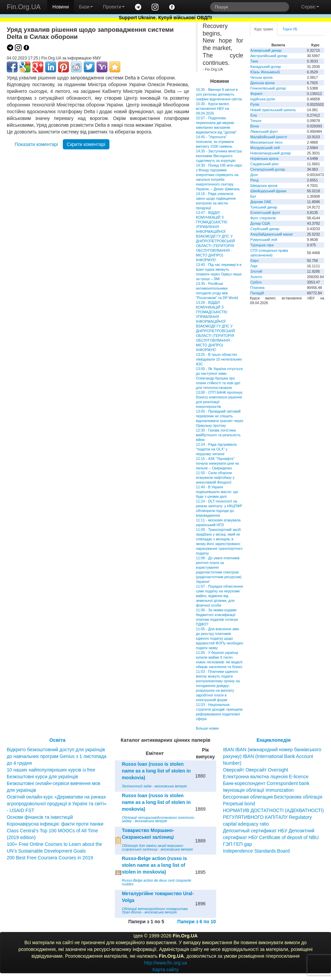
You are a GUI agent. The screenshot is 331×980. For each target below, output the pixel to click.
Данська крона (262, 83)
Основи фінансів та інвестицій (40, 817)
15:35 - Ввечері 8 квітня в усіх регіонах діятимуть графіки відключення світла (219, 94)
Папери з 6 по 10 (197, 922)
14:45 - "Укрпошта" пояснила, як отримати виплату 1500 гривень (215, 142)
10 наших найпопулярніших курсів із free (51, 770)
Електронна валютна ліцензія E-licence (266, 777)
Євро (254, 261)
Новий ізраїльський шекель (273, 110)
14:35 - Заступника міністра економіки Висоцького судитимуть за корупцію (219, 156)
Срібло (256, 282)
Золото (256, 277)
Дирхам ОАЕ (261, 202)
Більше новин (207, 728)
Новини (61, 7)
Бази (86, 7)
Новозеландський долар (271, 153)
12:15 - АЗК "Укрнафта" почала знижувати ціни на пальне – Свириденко (217, 463)
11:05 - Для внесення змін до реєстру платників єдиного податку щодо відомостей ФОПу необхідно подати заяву (220, 638)
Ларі (254, 266)
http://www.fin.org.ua (166, 963)
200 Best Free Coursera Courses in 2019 (50, 858)
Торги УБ (290, 29)
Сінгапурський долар (268, 169)
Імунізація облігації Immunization (258, 790)
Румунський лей (264, 240)
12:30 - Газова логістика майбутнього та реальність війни (218, 435)
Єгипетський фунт (265, 213)
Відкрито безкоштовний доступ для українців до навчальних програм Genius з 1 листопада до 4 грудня (57, 756)
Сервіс (310, 7)
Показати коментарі (36, 144)
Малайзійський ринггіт (269, 137)
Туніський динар (264, 207)
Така (254, 61)
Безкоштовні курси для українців (42, 777)
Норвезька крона (264, 158)
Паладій (257, 293)
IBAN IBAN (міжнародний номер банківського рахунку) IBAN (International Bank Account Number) (272, 756)
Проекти (114, 7)
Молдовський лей (265, 148)
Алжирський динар (266, 50)
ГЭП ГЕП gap (237, 844)
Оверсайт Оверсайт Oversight (256, 770)
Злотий (256, 271)
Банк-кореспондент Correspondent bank (266, 783)
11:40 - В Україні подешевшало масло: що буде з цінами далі (217, 492)
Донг (254, 175)
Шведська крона (264, 186)
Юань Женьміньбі (265, 72)
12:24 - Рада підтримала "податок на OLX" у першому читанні (216, 449)
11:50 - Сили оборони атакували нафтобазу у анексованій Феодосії (215, 477)
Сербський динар (265, 229)
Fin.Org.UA (24, 7)
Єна (253, 115)
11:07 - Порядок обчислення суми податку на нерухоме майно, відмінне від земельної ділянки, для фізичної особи (219, 596)
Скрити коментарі (86, 144)
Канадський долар (266, 67)
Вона (254, 126)
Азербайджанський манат (272, 234)
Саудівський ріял (264, 164)
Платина (257, 288)
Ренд (254, 180)
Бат (253, 196)
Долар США (260, 223)
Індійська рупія (263, 99)
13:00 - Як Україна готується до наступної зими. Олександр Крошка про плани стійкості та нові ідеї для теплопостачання (219, 378)
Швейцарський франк (268, 191)
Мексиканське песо (266, 142)
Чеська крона (261, 77)
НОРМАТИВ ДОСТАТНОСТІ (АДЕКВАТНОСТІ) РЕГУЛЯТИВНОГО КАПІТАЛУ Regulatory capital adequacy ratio (273, 817)
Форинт (257, 94)
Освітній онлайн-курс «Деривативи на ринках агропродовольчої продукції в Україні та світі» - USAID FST (57, 804)
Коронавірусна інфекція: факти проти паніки (55, 824)
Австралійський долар (269, 56)
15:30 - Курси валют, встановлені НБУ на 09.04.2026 (213, 108)
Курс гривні (264, 29)
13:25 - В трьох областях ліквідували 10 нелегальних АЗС (219, 359)
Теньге (256, 121)
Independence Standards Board (256, 851)
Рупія (255, 104)
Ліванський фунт (264, 131)
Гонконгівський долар (268, 88)
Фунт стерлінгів (263, 218)
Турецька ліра (262, 245)
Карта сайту (165, 970)
